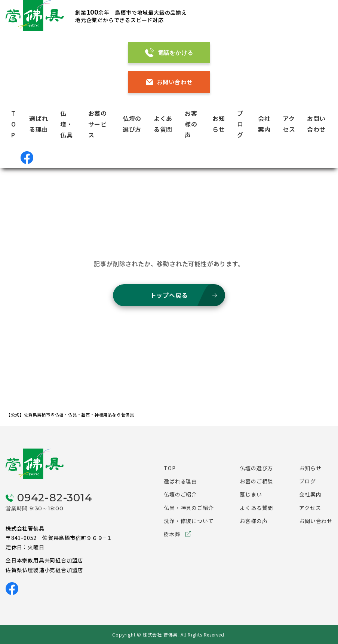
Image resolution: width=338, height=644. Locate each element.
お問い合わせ (169, 82)
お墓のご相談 (256, 481)
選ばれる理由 (180, 481)
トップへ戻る (169, 295)
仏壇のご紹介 (180, 494)
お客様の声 (191, 124)
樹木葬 (172, 534)
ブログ (240, 124)
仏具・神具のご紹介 (189, 508)
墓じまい (251, 494)
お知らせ (310, 468)
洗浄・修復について (189, 521)
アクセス (310, 508)
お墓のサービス (98, 124)
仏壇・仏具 (67, 124)
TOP (14, 124)
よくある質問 (256, 508)
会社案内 (310, 494)
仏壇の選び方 (256, 468)
